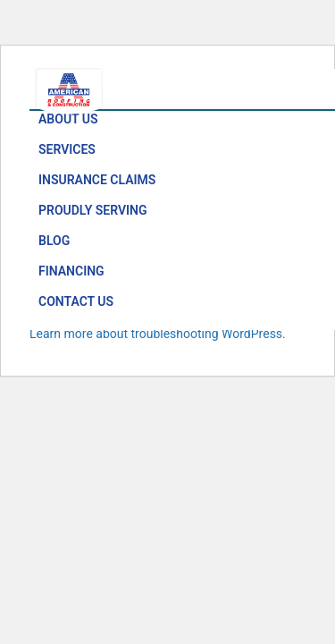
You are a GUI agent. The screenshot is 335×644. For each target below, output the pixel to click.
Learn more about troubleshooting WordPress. (158, 334)
